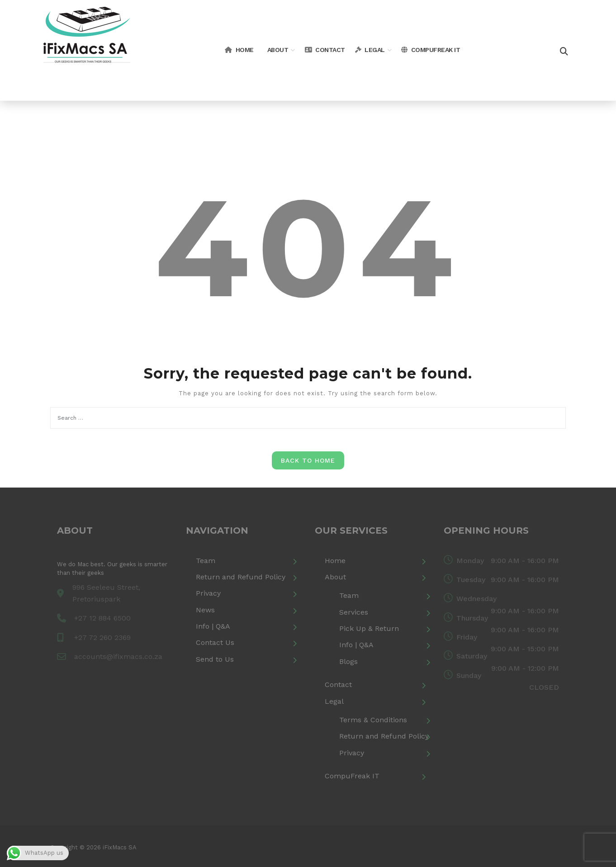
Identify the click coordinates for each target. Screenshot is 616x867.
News (205, 610)
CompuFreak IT (431, 50)
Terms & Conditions (373, 720)
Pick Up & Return (369, 628)
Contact (325, 50)
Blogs (348, 661)
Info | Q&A (213, 626)
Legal (370, 50)
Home (239, 50)
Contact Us (215, 642)
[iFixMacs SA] (87, 50)
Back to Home (308, 460)
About (278, 50)
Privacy (208, 593)
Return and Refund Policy (241, 577)
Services (354, 612)
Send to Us (215, 659)
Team (206, 561)
